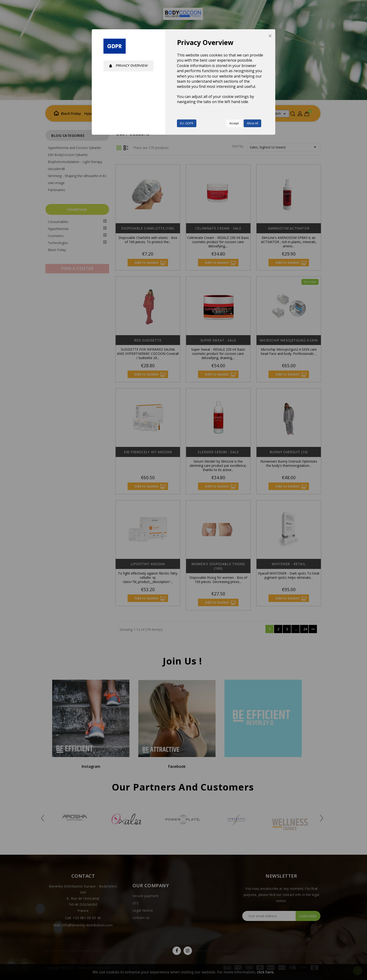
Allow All (252, 123)
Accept (234, 123)
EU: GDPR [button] (187, 123)
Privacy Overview (128, 66)
